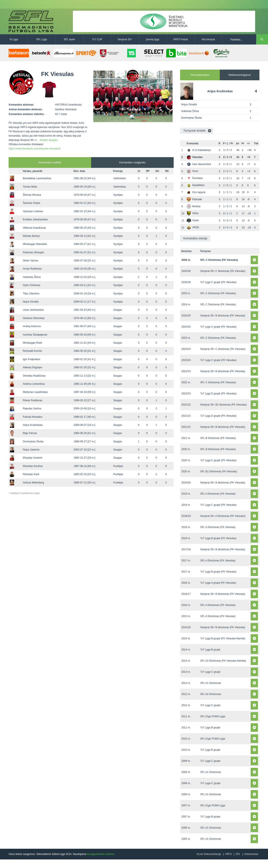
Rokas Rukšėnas (32, 400)
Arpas (193, 220)
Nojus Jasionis (31, 450)
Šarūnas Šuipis (31, 203)
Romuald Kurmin (32, 351)
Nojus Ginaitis (31, 302)
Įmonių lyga (153, 39)
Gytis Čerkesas (31, 285)
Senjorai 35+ (125, 39)
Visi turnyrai (208, 39)
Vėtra (193, 213)
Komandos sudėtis (50, 162)
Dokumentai (251, 854)
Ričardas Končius (33, 466)
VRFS (228, 854)
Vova (192, 171)
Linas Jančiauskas (33, 310)
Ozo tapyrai (196, 192)
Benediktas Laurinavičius (37, 178)
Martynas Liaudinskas (35, 392)
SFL (238, 854)
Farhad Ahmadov (32, 417)
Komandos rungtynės (132, 162)
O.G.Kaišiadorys (199, 150)
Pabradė (194, 199)
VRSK (193, 227)
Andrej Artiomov (32, 326)
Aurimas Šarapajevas (35, 335)
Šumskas (195, 178)
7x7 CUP (97, 39)
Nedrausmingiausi (239, 75)
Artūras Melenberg (33, 483)
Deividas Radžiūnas (34, 376)
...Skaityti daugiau (47, 140)
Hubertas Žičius (32, 277)
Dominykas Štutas (33, 441)
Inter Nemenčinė (199, 164)
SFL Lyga (42, 39)
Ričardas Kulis (31, 474)
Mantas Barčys (31, 236)
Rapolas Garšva (32, 409)
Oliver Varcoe (30, 261)
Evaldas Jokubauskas (35, 219)
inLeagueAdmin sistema (101, 854)
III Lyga (14, 39)
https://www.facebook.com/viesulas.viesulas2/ (35, 149)
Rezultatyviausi (200, 75)
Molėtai (194, 206)
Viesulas (195, 157)
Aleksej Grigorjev (32, 367)
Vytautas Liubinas (33, 211)
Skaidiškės (196, 185)
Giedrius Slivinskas (34, 318)
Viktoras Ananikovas (34, 228)
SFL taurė (69, 39)
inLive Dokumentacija (209, 854)
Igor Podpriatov (31, 359)
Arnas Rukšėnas (32, 269)
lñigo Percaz (30, 433)
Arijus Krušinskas (33, 425)
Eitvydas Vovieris (32, 458)
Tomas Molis (30, 187)
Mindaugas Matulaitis (35, 244)
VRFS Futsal (180, 39)
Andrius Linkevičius (34, 384)
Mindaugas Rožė (32, 343)
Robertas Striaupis (33, 252)
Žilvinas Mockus (32, 195)
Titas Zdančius (31, 294)
